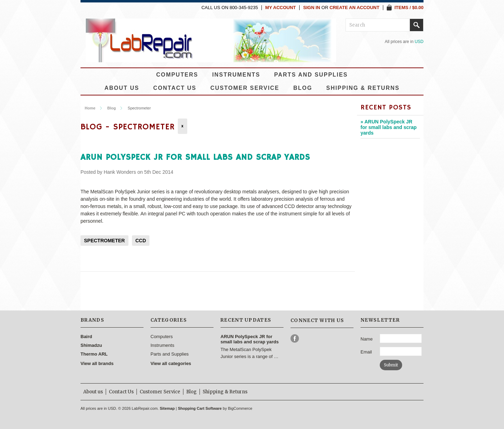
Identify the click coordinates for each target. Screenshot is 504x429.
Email (366, 352)
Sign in (311, 8)
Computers (177, 75)
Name (367, 339)
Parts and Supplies (311, 75)
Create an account (354, 8)
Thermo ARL (94, 354)
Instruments (236, 75)
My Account (281, 8)
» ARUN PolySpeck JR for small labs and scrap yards (388, 127)
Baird (86, 337)
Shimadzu (91, 345)
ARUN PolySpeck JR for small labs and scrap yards (195, 157)
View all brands (97, 363)
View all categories (171, 363)
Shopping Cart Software (200, 408)
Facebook (295, 339)
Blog (111, 108)
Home (90, 108)
